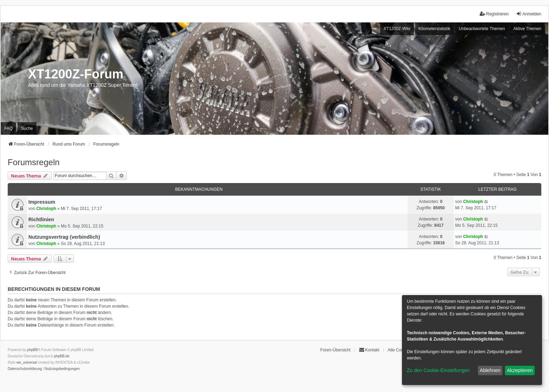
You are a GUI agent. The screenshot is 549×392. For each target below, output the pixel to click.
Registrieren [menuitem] (494, 14)
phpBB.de (62, 356)
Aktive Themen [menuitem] (527, 29)
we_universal (27, 362)
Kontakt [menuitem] (369, 350)
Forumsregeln (34, 162)
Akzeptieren (520, 370)
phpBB (33, 350)
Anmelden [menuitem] (529, 14)
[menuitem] (25, 369)
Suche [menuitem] (27, 128)
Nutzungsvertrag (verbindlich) (64, 237)
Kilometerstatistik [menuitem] (435, 29)
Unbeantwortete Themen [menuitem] (482, 29)
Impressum (42, 202)
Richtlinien (41, 219)
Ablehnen (490, 370)
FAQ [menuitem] (8, 128)
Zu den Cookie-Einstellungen (438, 370)
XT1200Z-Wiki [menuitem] (397, 29)
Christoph (46, 209)
